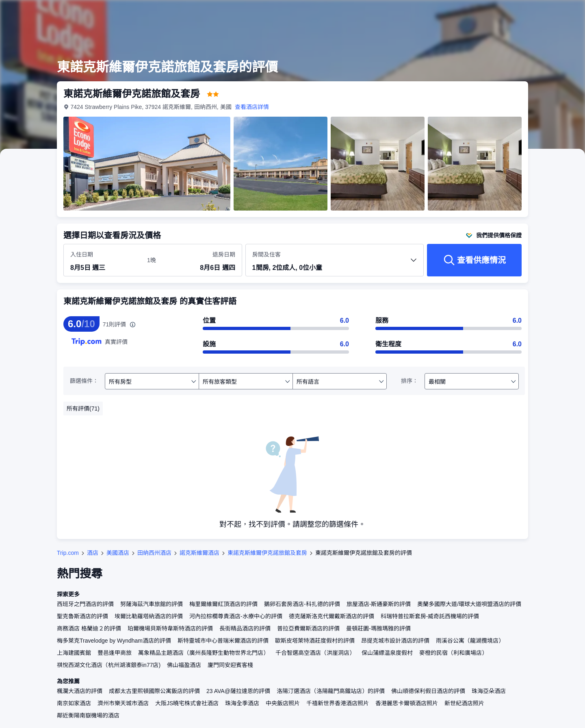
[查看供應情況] (474, 260)
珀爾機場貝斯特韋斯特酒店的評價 (170, 628)
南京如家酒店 (74, 703)
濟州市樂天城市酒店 (123, 703)
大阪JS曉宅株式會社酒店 (187, 703)
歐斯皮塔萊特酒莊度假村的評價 (315, 641)
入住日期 (82, 254)
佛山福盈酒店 (184, 665)
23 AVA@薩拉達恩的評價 (238, 691)
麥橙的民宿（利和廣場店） (453, 653)
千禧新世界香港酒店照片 (338, 703)
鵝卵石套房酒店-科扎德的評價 (302, 604)
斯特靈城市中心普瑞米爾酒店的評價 (223, 641)
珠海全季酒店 (242, 703)
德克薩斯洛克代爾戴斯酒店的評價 (331, 616)
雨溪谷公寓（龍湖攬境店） (470, 641)
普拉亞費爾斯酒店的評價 (308, 628)
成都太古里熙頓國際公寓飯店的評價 (154, 691)
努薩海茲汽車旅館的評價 (152, 604)
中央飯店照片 (283, 703)
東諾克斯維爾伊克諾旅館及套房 (267, 553)
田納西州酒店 (154, 553)
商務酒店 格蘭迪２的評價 (89, 628)
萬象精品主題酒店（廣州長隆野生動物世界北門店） (204, 653)
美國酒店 (118, 553)
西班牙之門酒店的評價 (85, 604)
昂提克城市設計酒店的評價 (395, 641)
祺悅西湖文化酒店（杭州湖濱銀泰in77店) (109, 665)
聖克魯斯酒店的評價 (82, 616)
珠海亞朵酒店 (489, 691)
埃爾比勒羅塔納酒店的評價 (149, 616)
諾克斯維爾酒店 (199, 553)
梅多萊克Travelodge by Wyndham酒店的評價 (114, 641)
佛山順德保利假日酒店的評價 (428, 691)
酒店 (93, 553)
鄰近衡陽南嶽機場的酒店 (88, 715)
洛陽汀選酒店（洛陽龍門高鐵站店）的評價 (331, 691)
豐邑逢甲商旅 (115, 653)
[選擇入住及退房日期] (104, 261)
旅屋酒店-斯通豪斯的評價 (379, 604)
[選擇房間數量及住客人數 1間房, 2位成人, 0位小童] (335, 264)
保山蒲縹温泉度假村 (387, 653)
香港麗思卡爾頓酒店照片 (407, 703)
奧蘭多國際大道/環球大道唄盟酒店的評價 (469, 604)
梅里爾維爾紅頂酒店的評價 (223, 604)
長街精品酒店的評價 (245, 628)
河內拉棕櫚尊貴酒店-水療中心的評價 (236, 616)
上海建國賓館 (74, 653)
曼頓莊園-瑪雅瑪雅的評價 (378, 628)
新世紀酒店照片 (464, 703)
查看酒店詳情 (252, 107)
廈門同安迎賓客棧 (230, 665)
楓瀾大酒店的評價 (80, 691)
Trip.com (68, 553)
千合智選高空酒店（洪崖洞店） (315, 653)
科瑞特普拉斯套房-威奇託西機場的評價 (430, 616)
